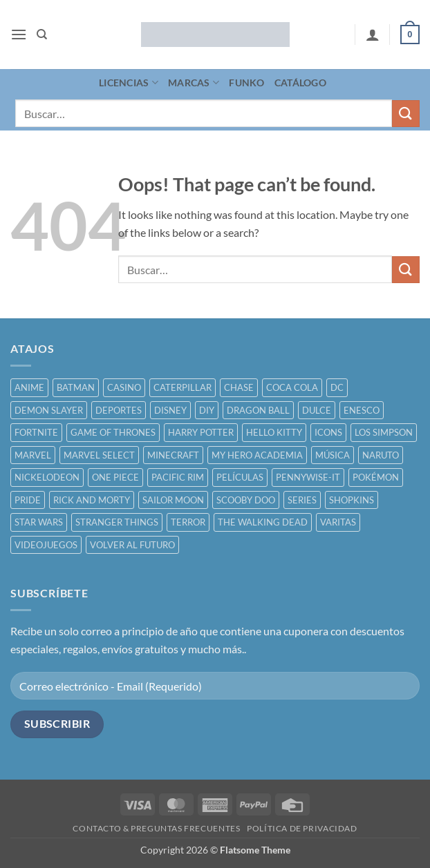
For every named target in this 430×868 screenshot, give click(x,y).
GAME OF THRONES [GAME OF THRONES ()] (113, 432)
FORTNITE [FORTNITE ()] (36, 432)
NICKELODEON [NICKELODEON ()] (47, 477)
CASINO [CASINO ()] (124, 387)
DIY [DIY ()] (207, 410)
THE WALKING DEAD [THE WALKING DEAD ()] (263, 522)
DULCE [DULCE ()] (317, 410)
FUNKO (246, 83)
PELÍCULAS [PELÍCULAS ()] (240, 477)
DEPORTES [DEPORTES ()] (119, 410)
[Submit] (406, 114)
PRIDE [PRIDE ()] (28, 500)
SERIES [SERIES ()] (302, 500)
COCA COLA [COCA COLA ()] (292, 387)
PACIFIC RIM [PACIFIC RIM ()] (178, 477)
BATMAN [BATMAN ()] (76, 387)
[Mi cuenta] (373, 35)
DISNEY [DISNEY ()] (170, 410)
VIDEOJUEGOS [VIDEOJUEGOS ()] (46, 545)
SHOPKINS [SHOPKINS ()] (352, 500)
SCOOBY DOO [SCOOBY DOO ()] (246, 500)
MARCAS (194, 83)
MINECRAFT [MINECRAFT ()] (173, 455)
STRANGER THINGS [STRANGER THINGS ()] (117, 522)
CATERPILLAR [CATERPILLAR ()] (183, 387)
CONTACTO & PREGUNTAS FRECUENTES (156, 828)
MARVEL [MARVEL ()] (33, 455)
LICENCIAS (129, 83)
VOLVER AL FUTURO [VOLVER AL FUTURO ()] (132, 545)
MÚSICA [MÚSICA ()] (333, 455)
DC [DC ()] (337, 387)
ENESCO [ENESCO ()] (362, 410)
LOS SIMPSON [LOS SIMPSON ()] (384, 432)
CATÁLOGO (300, 83)
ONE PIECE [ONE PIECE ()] (115, 477)
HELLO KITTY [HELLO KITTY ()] (274, 432)
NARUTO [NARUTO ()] (381, 455)
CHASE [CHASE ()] (239, 387)
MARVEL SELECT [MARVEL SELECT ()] (99, 455)
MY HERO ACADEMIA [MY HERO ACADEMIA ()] (257, 455)
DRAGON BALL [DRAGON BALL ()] (258, 410)
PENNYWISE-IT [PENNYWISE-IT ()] (308, 477)
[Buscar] (42, 35)
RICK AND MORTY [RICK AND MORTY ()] (92, 500)
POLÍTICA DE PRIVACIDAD (302, 828)
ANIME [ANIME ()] (29, 387)
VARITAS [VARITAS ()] (338, 522)
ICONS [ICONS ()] (328, 432)
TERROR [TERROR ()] (188, 522)
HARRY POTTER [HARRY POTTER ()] (201, 432)
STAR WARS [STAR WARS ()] (39, 522)
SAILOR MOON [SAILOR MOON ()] (173, 500)
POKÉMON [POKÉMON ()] (376, 477)
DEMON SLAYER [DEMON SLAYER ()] (49, 410)
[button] (19, 34)
